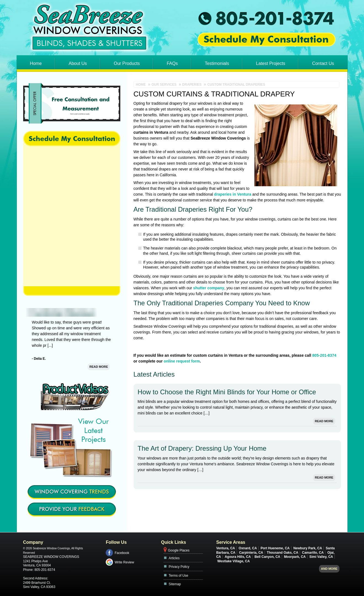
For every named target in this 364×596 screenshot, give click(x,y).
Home (36, 63)
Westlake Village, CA (233, 561)
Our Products (127, 63)
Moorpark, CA (295, 557)
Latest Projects (271, 63)
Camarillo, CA (313, 553)
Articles (174, 558)
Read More (324, 421)
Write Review (124, 562)
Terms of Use (178, 576)
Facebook (122, 553)
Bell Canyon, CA (267, 557)
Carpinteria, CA (251, 553)
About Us (78, 63)
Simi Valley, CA (321, 557)
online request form (182, 361)
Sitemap (175, 584)
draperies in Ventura (233, 194)
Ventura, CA (225, 548)
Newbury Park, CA (308, 548)
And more (329, 569)
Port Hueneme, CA (275, 548)
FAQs (172, 63)
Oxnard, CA (248, 548)
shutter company (209, 288)
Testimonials (217, 63)
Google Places (179, 550)
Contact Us (323, 63)
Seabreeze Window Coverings (51, 557)
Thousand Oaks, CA (283, 553)
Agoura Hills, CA (238, 557)
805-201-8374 (324, 355)
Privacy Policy (179, 567)
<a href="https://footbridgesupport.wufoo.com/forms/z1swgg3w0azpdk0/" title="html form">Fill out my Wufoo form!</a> (72, 216)
